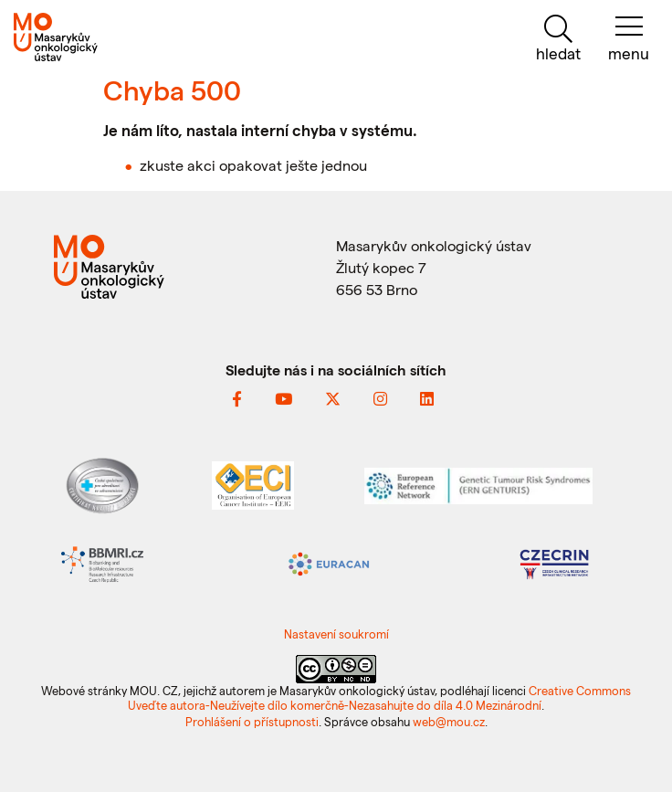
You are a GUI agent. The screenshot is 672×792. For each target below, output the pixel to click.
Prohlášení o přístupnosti (252, 721)
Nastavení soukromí (336, 634)
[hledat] (558, 39)
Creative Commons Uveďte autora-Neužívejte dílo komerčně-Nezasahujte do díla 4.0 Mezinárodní (379, 697)
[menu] (629, 39)
